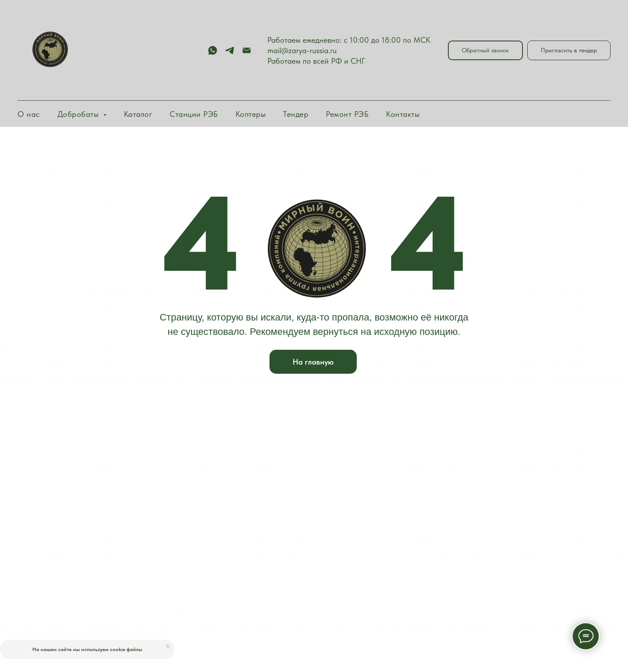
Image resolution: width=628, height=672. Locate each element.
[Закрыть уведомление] (168, 646)
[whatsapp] (213, 50)
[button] (485, 50)
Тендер (296, 114)
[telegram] (230, 50)
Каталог (138, 114)
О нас (29, 114)
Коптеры (251, 114)
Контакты (403, 114)
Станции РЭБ (194, 114)
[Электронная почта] (247, 50)
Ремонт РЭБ (347, 114)
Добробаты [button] (79, 114)
